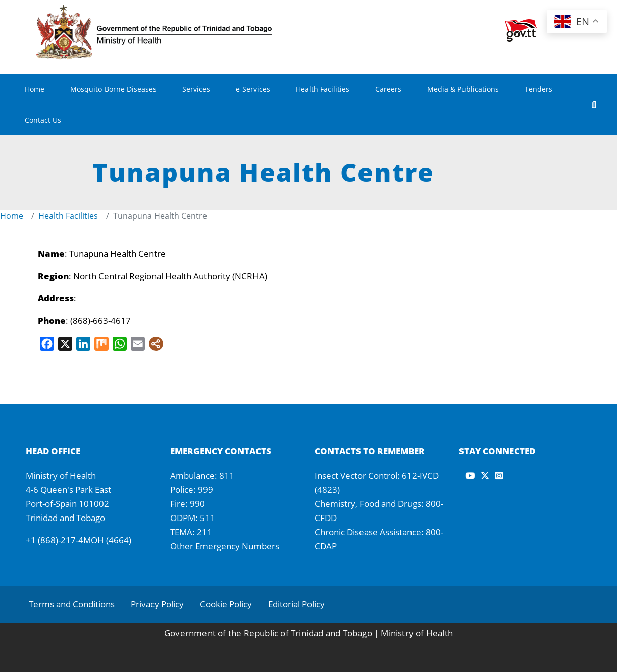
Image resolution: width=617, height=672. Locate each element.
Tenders (538, 89)
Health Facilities (323, 89)
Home (35, 89)
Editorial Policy (296, 604)
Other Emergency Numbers (225, 546)
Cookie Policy (226, 604)
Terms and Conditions (72, 604)
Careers (388, 89)
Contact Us (43, 120)
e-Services (253, 89)
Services (196, 89)
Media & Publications (463, 89)
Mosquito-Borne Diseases (113, 89)
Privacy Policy (157, 604)
